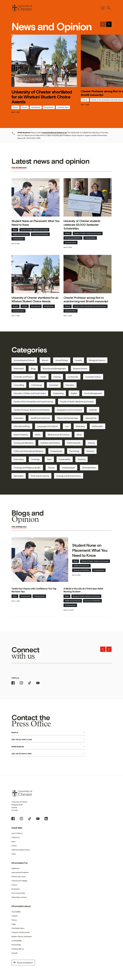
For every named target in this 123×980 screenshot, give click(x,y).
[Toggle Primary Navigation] (103, 8)
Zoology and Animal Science (69, 476)
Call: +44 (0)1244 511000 (48, 754)
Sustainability (65, 459)
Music (79, 435)
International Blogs (22, 426)
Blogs (15, 230)
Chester (25, 107)
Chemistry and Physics (23, 377)
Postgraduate (49, 107)
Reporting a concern (19, 897)
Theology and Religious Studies (27, 468)
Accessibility (16, 912)
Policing (91, 443)
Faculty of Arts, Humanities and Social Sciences (90, 306)
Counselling (19, 385)
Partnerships (16, 945)
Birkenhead (19, 368)
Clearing (57, 377)
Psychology (74, 451)
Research (90, 451)
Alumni (45, 360)
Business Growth (80, 368)
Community (73, 377)
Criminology (37, 385)
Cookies (14, 916)
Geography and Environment (69, 410)
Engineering (58, 393)
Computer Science (93, 377)
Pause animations (23, 963)
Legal (14, 924)
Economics (54, 385)
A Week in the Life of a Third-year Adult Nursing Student (83, 590)
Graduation (19, 418)
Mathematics (97, 426)
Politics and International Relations (29, 451)
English (74, 393)
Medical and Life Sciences (59, 435)
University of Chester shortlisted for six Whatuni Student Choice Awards (42, 97)
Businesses (16, 889)
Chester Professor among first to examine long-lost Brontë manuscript (86, 300)
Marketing (80, 426)
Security (15, 953)
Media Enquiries (48, 747)
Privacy (14, 920)
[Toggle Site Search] (109, 8)
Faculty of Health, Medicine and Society (34, 230)
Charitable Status (18, 928)
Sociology (35, 459)
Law (67, 426)
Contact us (16, 837)
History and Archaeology (68, 418)
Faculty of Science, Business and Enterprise (32, 410)
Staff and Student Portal (20, 850)
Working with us (18, 949)
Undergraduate (18, 239)
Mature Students (21, 435)
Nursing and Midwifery (40, 234)
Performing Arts (74, 443)
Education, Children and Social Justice (30, 393)
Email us (48, 733)
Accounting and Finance (24, 360)
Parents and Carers (19, 877)
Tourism (51, 468)
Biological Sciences (97, 360)
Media (38, 435)
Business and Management (54, 368)
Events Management (93, 393)
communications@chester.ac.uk (54, 133)
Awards (15, 107)
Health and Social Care (21, 234)
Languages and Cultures (48, 426)
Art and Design (62, 360)
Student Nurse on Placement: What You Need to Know (35, 223)
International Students (20, 872)
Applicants (15, 868)
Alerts (14, 854)
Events (14, 846)
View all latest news (19, 167)
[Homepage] (22, 8)
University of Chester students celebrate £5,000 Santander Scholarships (82, 225)
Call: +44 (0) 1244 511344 (48, 740)
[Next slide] (109, 24)
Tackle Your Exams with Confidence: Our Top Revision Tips (34, 590)
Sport (49, 459)
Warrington (19, 476)
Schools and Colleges (19, 881)
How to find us (17, 833)
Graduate (93, 410)
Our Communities (18, 893)
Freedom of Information (21, 932)
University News (63, 107)
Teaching (82, 459)
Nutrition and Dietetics (50, 443)
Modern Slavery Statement (22, 936)
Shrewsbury (19, 459)
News (14, 842)
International (36, 107)
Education (70, 385)
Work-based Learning (40, 476)
